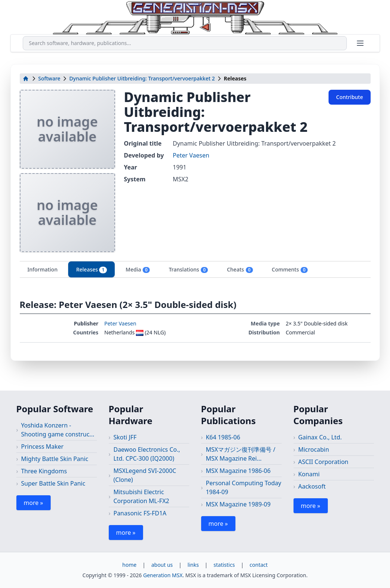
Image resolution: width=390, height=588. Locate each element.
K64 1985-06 (223, 437)
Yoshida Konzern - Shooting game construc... (58, 430)
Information (43, 269)
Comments (290, 270)
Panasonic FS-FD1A (140, 513)
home (129, 565)
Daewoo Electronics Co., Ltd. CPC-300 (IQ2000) (147, 454)
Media (138, 270)
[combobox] (185, 43)
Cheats (240, 270)
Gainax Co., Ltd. (320, 437)
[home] (26, 79)
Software (50, 78)
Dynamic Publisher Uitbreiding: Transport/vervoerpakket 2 (142, 78)
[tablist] (195, 269)
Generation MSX (163, 575)
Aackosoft (312, 486)
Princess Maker (42, 446)
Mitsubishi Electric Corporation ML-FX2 (141, 496)
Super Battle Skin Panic (53, 483)
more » (34, 503)
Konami (309, 474)
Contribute (349, 97)
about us (162, 565)
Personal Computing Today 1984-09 (243, 487)
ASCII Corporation (323, 462)
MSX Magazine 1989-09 (238, 504)
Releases (91, 270)
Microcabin (313, 449)
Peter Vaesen (191, 155)
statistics (224, 565)
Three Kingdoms (44, 471)
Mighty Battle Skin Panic (55, 459)
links (193, 565)
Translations (188, 270)
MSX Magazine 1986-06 (238, 471)
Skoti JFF (125, 437)
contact (259, 565)
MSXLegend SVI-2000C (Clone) (145, 475)
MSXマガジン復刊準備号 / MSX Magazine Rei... (240, 454)
